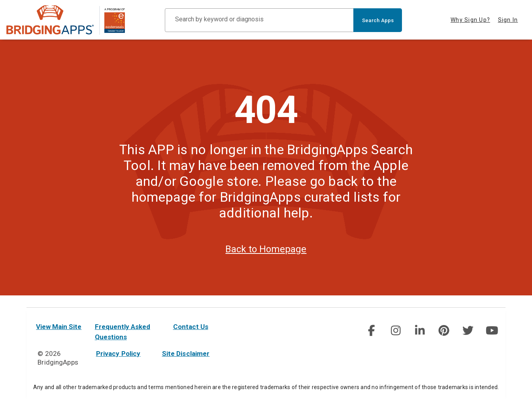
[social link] (371, 331)
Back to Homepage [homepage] (266, 261)
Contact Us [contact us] (191, 327)
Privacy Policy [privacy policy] (118, 354)
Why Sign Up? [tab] (470, 20)
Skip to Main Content (0, 0)
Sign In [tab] (508, 20)
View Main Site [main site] (59, 327)
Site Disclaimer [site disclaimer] (186, 354)
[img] (372, 331)
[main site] (66, 20)
